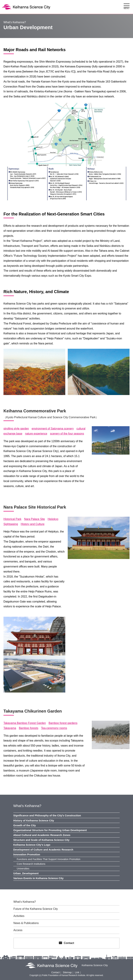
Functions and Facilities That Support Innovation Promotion (49, 859)
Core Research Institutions (31, 864)
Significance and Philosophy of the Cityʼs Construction (47, 815)
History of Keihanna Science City (34, 820)
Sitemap (67, 972)
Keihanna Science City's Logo (32, 845)
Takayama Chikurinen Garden (33, 711)
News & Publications (26, 923)
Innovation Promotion (27, 854)
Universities (23, 869)
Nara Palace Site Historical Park (35, 507)
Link (77, 972)
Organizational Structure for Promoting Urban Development (50, 830)
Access (18, 930)
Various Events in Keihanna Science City (38, 878)
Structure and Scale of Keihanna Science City (41, 840)
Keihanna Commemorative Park (35, 411)
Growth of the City (25, 825)
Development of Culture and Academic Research (43, 850)
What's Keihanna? (27, 806)
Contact (69, 943)
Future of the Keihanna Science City (36, 909)
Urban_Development (26, 873)
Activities (19, 916)
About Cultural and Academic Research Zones (42, 835)
